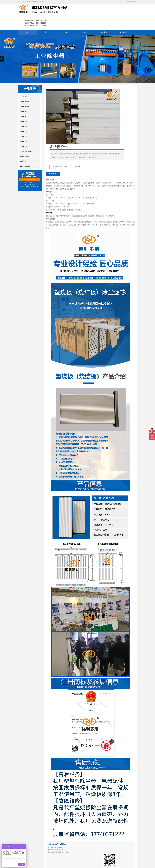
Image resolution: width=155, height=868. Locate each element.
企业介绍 (48, 847)
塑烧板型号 (24, 128)
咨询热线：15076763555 (97, 102)
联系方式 (78, 847)
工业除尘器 (24, 83)
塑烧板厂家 (24, 118)
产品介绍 (56, 847)
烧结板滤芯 (24, 103)
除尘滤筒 (23, 148)
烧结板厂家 (24, 123)
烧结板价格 (24, 113)
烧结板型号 (24, 133)
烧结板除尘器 (25, 93)
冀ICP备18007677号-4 (50, 859)
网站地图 (129, 2)
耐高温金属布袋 (25, 153)
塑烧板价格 (24, 108)
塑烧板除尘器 (25, 88)
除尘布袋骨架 (25, 143)
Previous (2, 46)
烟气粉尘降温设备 (26, 138)
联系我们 (135, 2)
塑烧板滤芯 (24, 98)
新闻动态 (63, 847)
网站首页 (41, 847)
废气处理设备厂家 (81, 840)
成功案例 (71, 847)
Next (153, 46)
